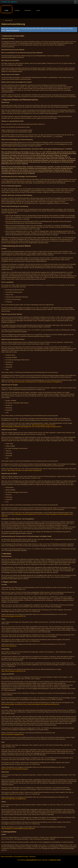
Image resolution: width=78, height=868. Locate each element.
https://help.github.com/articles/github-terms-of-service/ (27, 514)
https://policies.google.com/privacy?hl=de (49, 427)
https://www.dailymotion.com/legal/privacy (14, 799)
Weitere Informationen (13, 30)
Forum (17, 10)
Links (38, 10)
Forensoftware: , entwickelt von (39, 860)
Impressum (32, 856)
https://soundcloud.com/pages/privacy (12, 734)
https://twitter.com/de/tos (15, 470)
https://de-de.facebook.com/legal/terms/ (50, 382)
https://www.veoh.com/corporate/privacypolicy (15, 769)
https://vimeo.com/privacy (9, 646)
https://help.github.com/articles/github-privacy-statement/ (18, 829)
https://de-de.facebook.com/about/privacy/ (24, 382)
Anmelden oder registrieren (9, 2)
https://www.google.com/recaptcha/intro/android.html (44, 704)
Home (6, 10)
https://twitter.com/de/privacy (33, 470)
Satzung (28, 10)
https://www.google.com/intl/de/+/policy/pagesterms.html (18, 427)
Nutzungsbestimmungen (21, 856)
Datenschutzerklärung (7, 856)
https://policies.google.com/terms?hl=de (44, 425)
